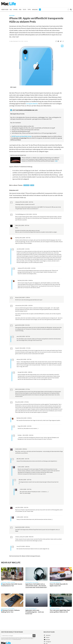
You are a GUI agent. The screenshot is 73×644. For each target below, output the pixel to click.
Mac (11, 10)
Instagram (47, 642)
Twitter (47, 637)
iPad (20, 10)
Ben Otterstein (14, 41)
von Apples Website (32, 104)
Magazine (35, 10)
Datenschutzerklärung (17, 639)
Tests (24, 10)
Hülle (33, 185)
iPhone (15, 10)
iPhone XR (27, 185)
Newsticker (5, 10)
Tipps (29, 10)
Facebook (47, 635)
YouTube (47, 640)
